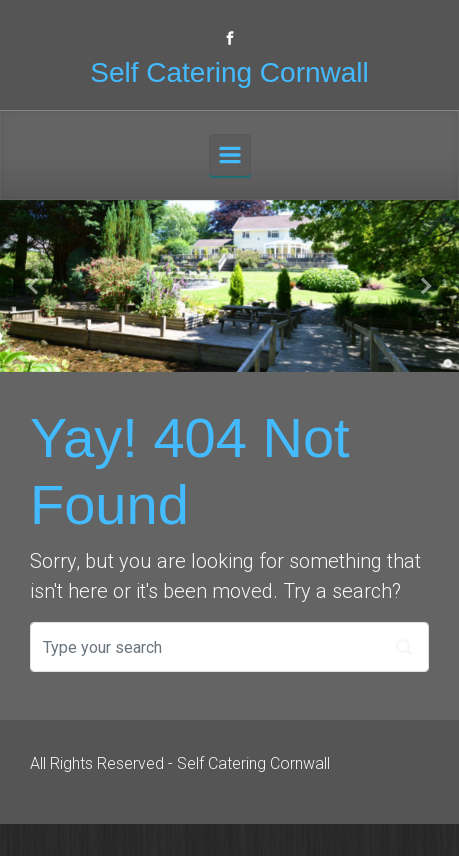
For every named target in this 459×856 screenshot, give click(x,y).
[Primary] (230, 155)
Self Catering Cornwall (229, 72)
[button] (34, 286)
